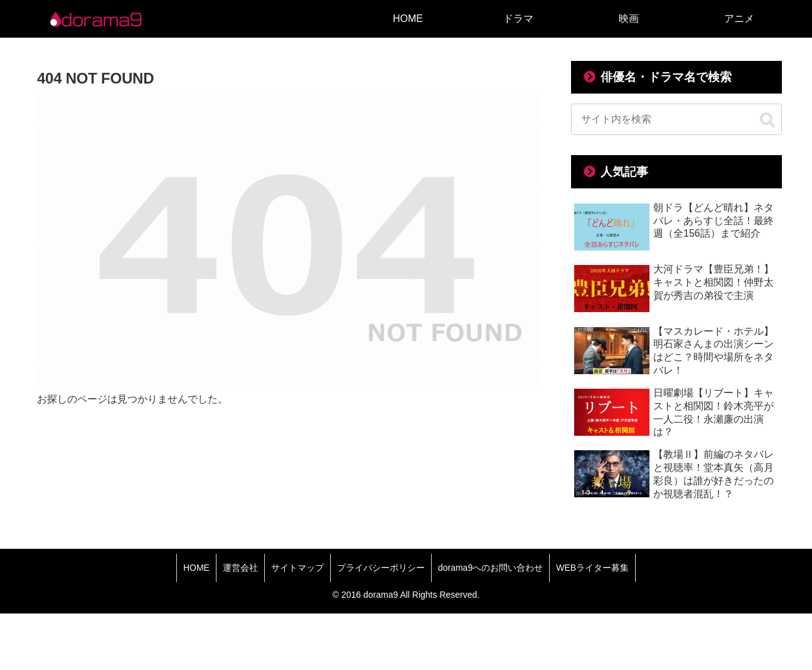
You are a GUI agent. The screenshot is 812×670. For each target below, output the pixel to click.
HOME (196, 568)
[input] (676, 119)
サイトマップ (297, 568)
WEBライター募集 (592, 568)
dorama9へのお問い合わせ (490, 568)
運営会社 (240, 568)
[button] (767, 121)
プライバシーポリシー (381, 568)
